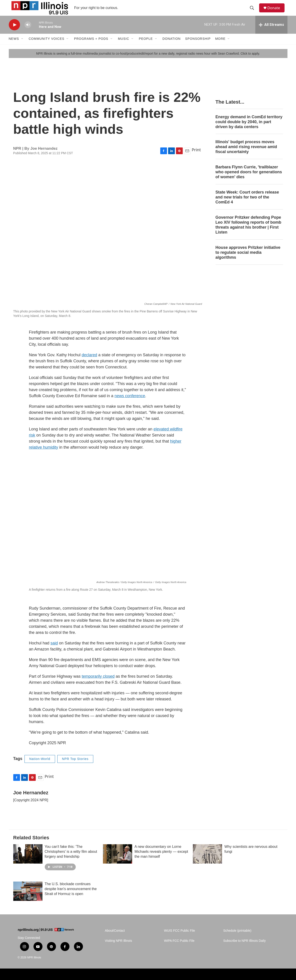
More (220, 47)
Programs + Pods (91, 47)
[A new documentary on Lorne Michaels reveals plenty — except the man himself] (118, 862)
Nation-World (40, 767)
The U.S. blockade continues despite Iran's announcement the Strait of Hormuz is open (71, 897)
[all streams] (271, 33)
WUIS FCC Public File (180, 939)
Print (196, 158)
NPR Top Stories (75, 767)
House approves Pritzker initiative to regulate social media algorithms (248, 260)
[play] (14, 33)
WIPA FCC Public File (179, 949)
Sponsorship (198, 47)
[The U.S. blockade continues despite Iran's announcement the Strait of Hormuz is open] (28, 899)
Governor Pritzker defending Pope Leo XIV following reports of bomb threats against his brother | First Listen (248, 233)
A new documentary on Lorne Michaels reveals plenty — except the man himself (161, 860)
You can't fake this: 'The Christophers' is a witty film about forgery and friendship (71, 860)
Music (124, 47)
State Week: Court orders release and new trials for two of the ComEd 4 (247, 205)
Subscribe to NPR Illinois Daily (244, 949)
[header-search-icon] (254, 12)
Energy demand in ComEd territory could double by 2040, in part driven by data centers (249, 130)
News (14, 47)
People (146, 47)
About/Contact (115, 939)
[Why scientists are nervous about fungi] (207, 862)
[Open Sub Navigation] (22, 47)
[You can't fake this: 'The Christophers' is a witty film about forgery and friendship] (28, 862)
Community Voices (47, 47)
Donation (172, 47)
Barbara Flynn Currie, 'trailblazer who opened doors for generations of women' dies (249, 180)
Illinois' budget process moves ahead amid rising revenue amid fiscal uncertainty (246, 155)
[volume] (28, 33)
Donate (276, 12)
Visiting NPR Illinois (119, 949)
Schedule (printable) (237, 939)
